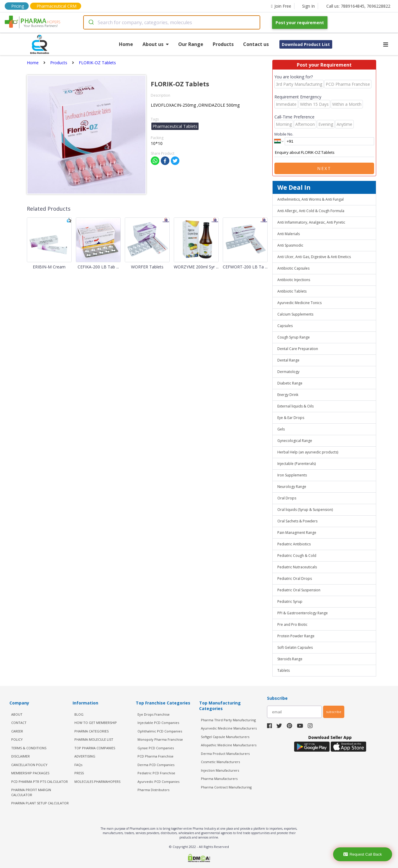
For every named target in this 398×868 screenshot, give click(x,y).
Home (126, 44)
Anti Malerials (289, 234)
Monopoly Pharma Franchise (160, 739)
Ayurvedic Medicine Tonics (299, 303)
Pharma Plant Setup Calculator (40, 803)
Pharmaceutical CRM (56, 6)
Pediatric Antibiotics (294, 544)
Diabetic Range (290, 383)
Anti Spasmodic (290, 245)
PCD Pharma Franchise (155, 756)
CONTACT (19, 723)
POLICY (17, 739)
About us (156, 44)
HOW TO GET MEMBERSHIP (96, 723)
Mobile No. (284, 134)
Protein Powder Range (296, 636)
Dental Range (288, 360)
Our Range (191, 44)
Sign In (308, 6)
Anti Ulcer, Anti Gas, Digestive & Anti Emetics (314, 257)
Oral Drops (287, 498)
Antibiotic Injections (294, 280)
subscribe (334, 712)
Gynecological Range (295, 441)
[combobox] (172, 22)
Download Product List (306, 44)
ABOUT (17, 714)
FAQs (78, 765)
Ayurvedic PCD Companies (158, 782)
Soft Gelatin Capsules (295, 647)
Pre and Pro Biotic (292, 624)
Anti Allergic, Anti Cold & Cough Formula (311, 211)
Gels (281, 429)
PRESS (79, 773)
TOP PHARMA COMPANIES (95, 748)
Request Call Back (363, 854)
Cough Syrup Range (294, 337)
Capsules (285, 326)
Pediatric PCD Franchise (156, 773)
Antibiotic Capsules (293, 268)
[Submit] (91, 22)
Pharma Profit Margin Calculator (31, 792)
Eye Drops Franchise (154, 714)
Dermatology (288, 372)
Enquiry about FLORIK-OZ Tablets (324, 153)
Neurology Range (292, 487)
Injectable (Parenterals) (297, 464)
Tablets (284, 670)
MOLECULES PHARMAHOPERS (97, 782)
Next (324, 168)
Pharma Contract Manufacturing (226, 787)
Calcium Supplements (295, 314)
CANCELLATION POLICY (29, 765)
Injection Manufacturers (220, 770)
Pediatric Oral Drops (295, 579)
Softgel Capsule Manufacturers (225, 737)
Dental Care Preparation (298, 349)
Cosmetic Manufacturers (220, 762)
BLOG (79, 714)
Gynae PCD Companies (156, 748)
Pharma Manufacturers (219, 779)
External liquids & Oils (295, 406)
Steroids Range (290, 659)
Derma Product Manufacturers (225, 754)
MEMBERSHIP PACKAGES (30, 773)
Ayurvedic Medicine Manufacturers (229, 728)
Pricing (18, 6)
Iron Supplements (292, 475)
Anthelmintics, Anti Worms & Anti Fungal (311, 199)
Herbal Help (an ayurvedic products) (308, 452)
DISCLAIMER (21, 756)
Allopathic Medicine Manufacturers (229, 745)
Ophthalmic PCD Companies (160, 731)
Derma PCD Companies (156, 765)
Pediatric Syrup (290, 602)
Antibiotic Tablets (292, 291)
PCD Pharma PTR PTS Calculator (40, 782)
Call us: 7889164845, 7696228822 (358, 6)
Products (223, 44)
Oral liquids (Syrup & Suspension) (305, 510)
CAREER (17, 731)
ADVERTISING (85, 756)
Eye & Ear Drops (291, 418)
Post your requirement (300, 23)
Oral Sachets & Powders (297, 521)
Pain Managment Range (297, 533)
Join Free (281, 6)
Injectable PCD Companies (158, 723)
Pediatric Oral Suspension (299, 590)
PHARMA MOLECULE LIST (94, 739)
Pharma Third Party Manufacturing (228, 720)
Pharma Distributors (153, 790)
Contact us (256, 44)
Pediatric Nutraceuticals (297, 567)
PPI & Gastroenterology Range (303, 613)
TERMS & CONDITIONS (29, 748)
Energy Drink (288, 395)
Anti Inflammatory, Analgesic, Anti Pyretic (311, 222)
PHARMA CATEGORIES (91, 731)
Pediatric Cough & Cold (297, 556)
